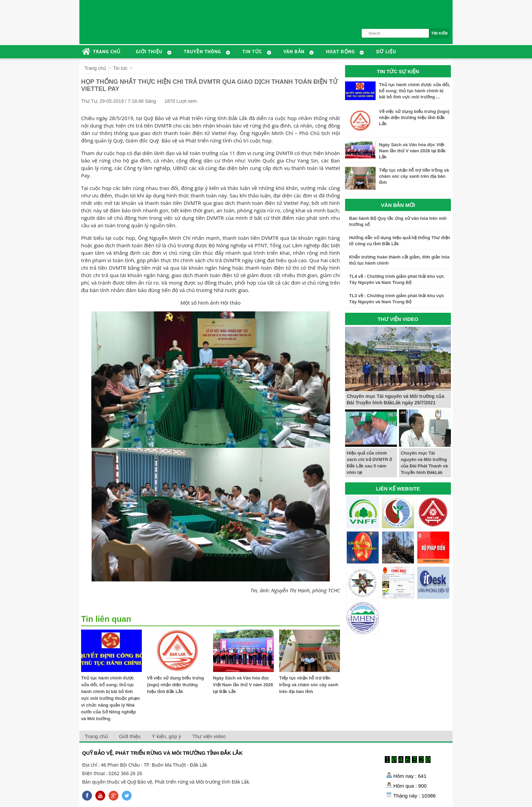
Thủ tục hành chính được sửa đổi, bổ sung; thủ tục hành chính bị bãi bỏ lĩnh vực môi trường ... (415, 91)
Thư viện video (209, 736)
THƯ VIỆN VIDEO (398, 319)
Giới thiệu (130, 736)
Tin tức (120, 68)
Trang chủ (95, 68)
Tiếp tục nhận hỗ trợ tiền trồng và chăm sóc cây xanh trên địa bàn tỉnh (309, 685)
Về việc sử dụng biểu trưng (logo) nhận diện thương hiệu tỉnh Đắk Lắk (175, 685)
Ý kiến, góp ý (166, 736)
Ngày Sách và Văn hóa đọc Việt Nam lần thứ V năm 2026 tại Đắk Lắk (243, 685)
